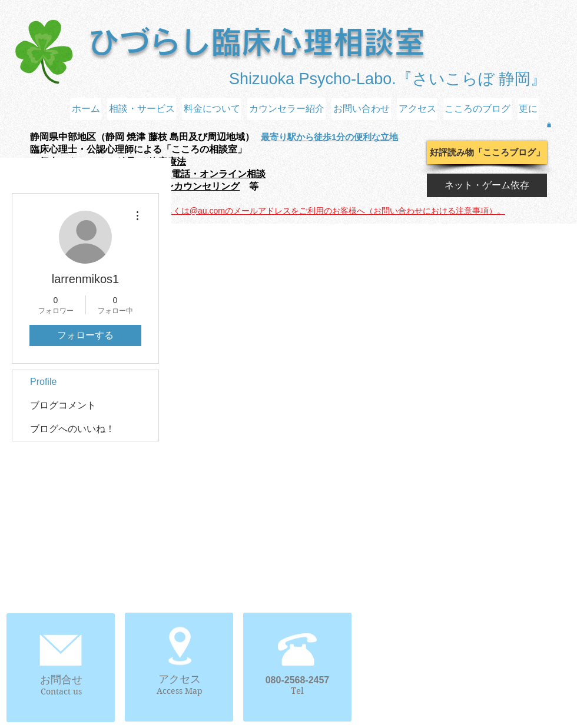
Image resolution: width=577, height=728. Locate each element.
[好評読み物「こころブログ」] (487, 152)
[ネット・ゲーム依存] (487, 185)
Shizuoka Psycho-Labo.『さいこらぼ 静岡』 (388, 79)
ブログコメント (63, 405)
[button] (549, 125)
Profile (43, 382)
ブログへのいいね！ (72, 429)
